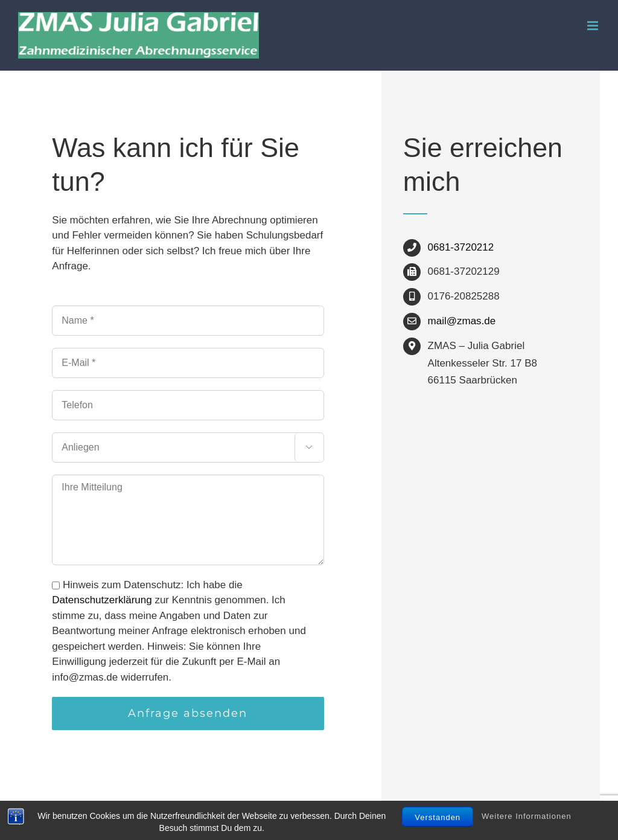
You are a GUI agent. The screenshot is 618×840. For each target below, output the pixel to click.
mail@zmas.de (462, 321)
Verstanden (438, 817)
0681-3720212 (461, 247)
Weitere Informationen (527, 817)
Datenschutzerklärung (102, 600)
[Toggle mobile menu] (594, 26)
